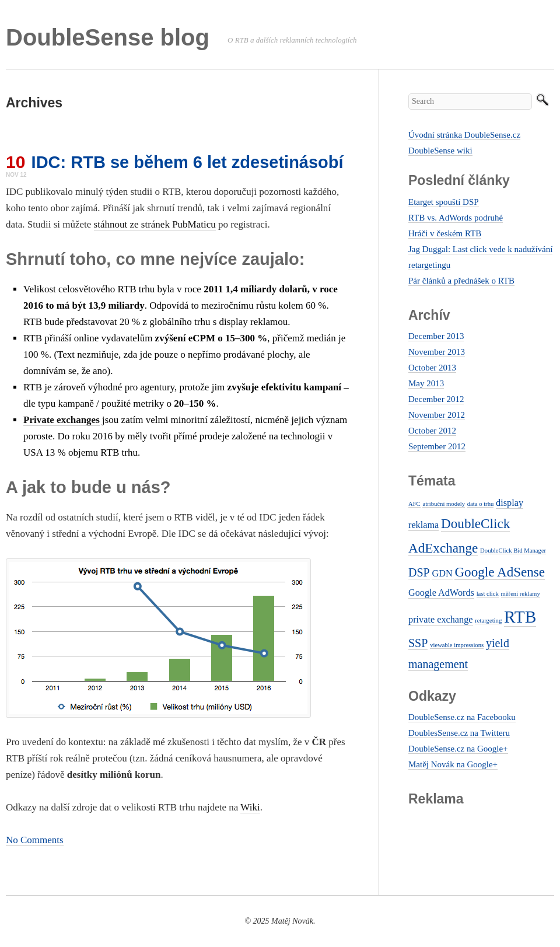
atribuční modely (444, 504)
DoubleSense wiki (440, 151)
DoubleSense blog (108, 37)
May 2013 (426, 383)
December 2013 (436, 336)
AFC (414, 504)
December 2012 (436, 399)
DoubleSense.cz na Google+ (458, 749)
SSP (418, 643)
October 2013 (432, 368)
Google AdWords (441, 593)
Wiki (250, 807)
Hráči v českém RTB (445, 233)
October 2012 (432, 431)
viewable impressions (457, 645)
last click (488, 594)
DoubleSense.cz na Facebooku (462, 717)
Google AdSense (500, 572)
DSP (419, 572)
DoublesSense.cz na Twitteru (459, 733)
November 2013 (437, 352)
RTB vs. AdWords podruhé (456, 218)
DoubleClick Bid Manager (513, 551)
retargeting (488, 621)
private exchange (441, 620)
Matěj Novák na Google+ (453, 764)
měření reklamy (521, 594)
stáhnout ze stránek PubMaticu (155, 224)
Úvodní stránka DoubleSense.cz (464, 135)
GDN (442, 574)
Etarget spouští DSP (444, 202)
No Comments (35, 840)
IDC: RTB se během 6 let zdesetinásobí (188, 162)
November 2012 (437, 415)
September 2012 (437, 446)
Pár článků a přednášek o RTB (461, 281)
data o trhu (481, 504)
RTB (520, 617)
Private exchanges (62, 420)
